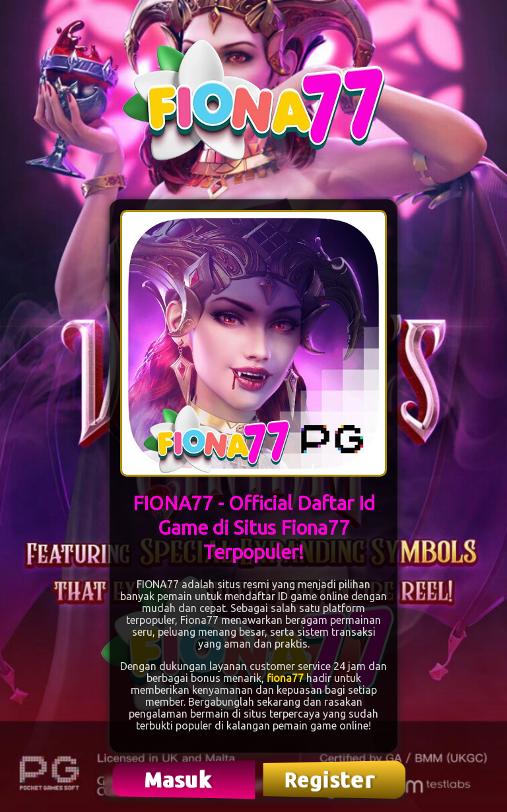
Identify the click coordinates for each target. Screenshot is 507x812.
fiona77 (285, 678)
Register (331, 780)
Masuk (180, 779)
